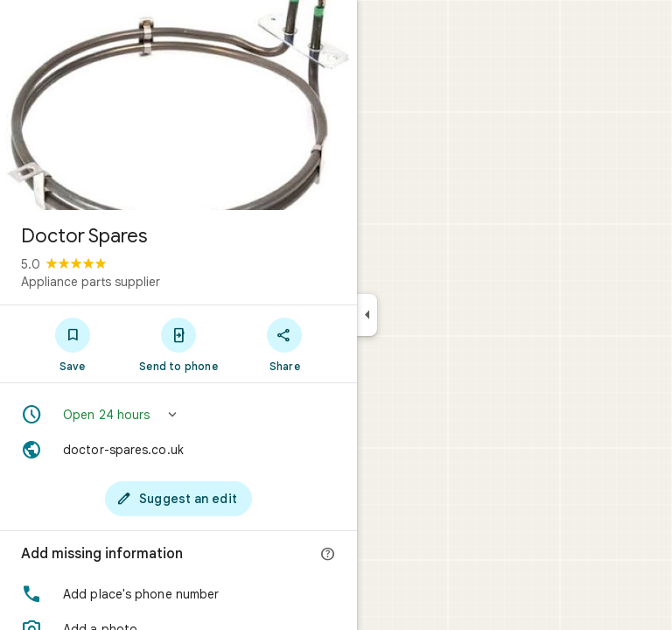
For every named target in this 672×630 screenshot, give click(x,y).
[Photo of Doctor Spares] (178, 105)
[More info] (328, 555)
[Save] (72, 344)
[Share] (285, 344)
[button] (178, 415)
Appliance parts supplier (91, 282)
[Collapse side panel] (367, 315)
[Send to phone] (178, 344)
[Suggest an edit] (178, 499)
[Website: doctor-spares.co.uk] (178, 450)
